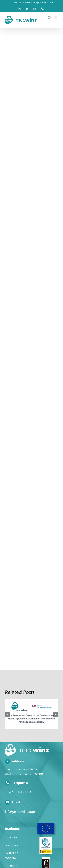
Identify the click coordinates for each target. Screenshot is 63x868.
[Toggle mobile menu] (56, 18)
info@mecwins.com (43, 3)
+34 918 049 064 (18, 792)
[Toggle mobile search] (49, 18)
